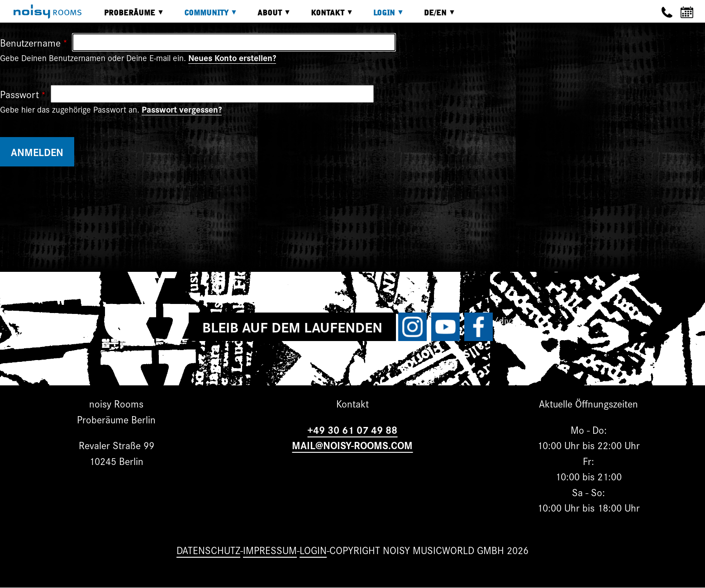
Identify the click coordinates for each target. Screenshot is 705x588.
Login (382, 16)
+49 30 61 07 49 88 (352, 429)
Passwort (19, 94)
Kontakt (325, 16)
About (267, 16)
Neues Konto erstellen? (232, 57)
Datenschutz (208, 550)
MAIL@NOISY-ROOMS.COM (352, 445)
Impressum (270, 550)
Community (204, 16)
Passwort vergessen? (182, 109)
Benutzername (30, 42)
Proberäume (127, 16)
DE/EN (433, 16)
